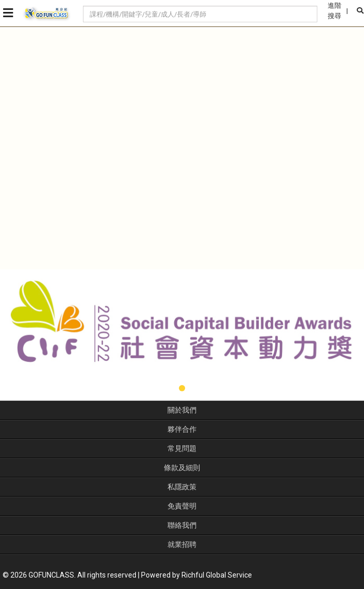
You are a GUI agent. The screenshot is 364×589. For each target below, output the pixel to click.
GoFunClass (47, 13)
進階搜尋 (334, 11)
